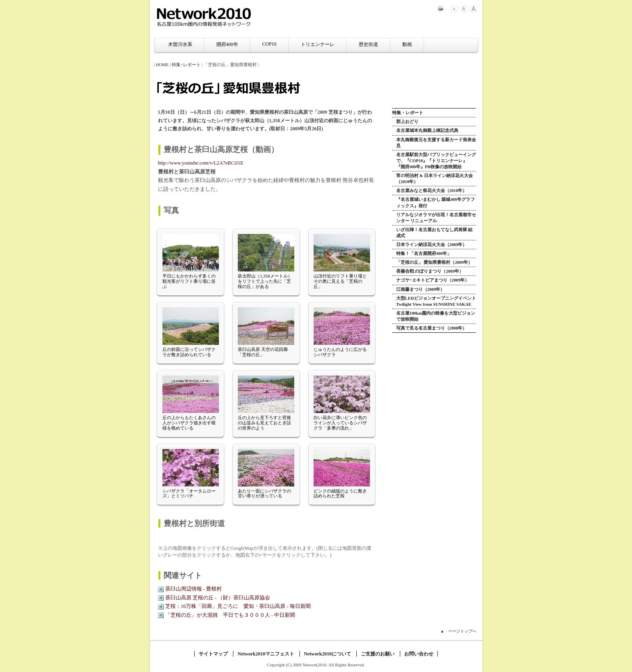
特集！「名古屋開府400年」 (424, 253)
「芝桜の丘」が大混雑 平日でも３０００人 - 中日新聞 (230, 615)
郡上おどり (407, 121)
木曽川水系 (180, 44)
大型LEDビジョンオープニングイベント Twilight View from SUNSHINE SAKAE (436, 301)
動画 (407, 44)
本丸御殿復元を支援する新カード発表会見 (436, 143)
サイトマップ (213, 654)
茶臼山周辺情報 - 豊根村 (194, 589)
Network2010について (327, 654)
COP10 (269, 44)
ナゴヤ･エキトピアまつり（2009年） (433, 280)
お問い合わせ (419, 654)
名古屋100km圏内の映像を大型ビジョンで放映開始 (436, 316)
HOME (162, 65)
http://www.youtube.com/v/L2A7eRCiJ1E (201, 163)
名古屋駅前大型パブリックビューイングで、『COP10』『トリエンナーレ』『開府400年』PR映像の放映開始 (436, 161)
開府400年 (227, 44)
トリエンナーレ (318, 44)
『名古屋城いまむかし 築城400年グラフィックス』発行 (436, 202)
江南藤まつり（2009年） (421, 289)
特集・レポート (408, 113)
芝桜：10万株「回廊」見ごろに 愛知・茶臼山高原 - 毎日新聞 (238, 606)
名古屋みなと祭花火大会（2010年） (432, 190)
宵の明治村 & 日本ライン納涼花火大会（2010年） (434, 178)
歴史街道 (368, 44)
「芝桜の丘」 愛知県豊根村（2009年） (434, 262)
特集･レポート (186, 65)
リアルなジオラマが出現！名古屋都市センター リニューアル (436, 218)
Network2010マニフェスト (266, 654)
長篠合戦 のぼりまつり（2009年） (430, 271)
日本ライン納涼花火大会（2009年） (432, 244)
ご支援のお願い (378, 654)
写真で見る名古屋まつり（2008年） (432, 328)
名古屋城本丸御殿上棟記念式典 (427, 130)
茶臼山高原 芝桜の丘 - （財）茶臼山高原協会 (218, 598)
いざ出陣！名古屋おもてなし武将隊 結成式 (434, 233)
